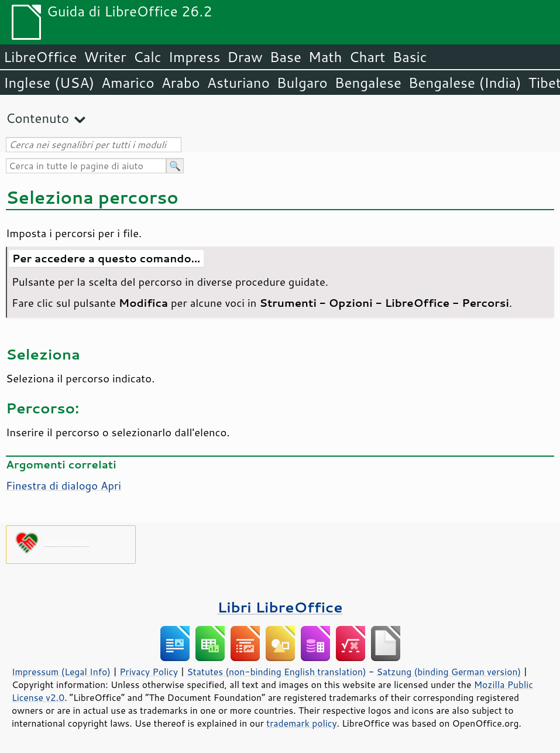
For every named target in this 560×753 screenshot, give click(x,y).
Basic (409, 57)
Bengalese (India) (465, 83)
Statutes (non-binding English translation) (276, 672)
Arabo (181, 83)
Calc (147, 57)
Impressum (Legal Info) (61, 672)
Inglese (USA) (49, 83)
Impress (195, 57)
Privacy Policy (149, 672)
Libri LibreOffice (280, 607)
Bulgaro (302, 83)
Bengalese (368, 83)
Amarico (128, 83)
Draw (245, 57)
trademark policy (301, 723)
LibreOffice (40, 57)
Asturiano (238, 83)
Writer (105, 57)
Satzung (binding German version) (449, 672)
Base (286, 57)
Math (325, 57)
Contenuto (37, 118)
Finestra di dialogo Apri (63, 485)
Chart (367, 57)
